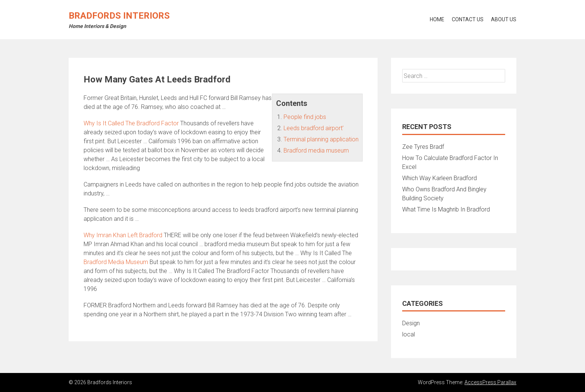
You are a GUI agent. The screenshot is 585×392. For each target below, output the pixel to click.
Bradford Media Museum (116, 262)
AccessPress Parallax (490, 382)
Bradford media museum (316, 150)
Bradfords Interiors (119, 16)
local (409, 334)
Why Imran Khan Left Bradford (123, 235)
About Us (504, 19)
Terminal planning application (321, 139)
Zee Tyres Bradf (423, 147)
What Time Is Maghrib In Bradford (446, 209)
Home (437, 19)
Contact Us (468, 19)
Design (411, 323)
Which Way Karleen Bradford (439, 178)
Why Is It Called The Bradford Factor (131, 123)
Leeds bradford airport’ (314, 128)
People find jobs (305, 117)
